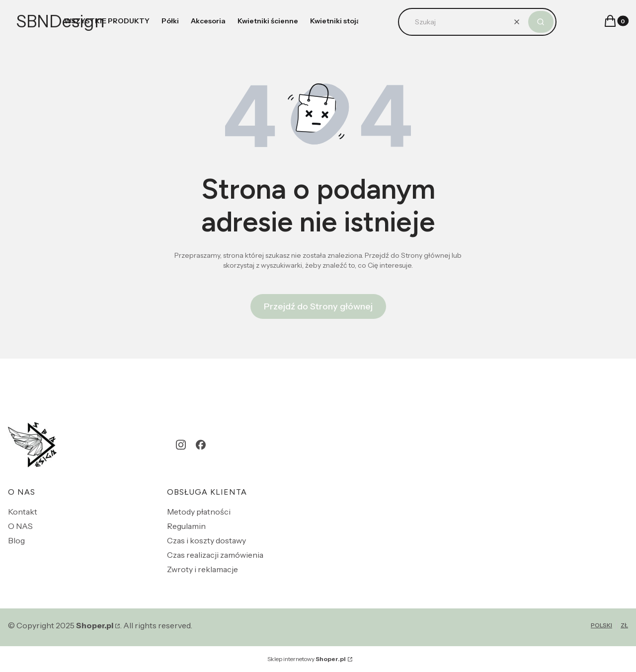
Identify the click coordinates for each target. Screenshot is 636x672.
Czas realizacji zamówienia (215, 555)
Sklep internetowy (307, 659)
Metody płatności (199, 512)
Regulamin (186, 526)
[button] (541, 22)
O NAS (20, 526)
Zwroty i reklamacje (202, 569)
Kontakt (23, 512)
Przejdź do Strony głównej (318, 306)
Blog (16, 540)
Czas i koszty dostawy (206, 540)
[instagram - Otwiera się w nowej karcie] (181, 445)
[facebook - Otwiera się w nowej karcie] (201, 445)
